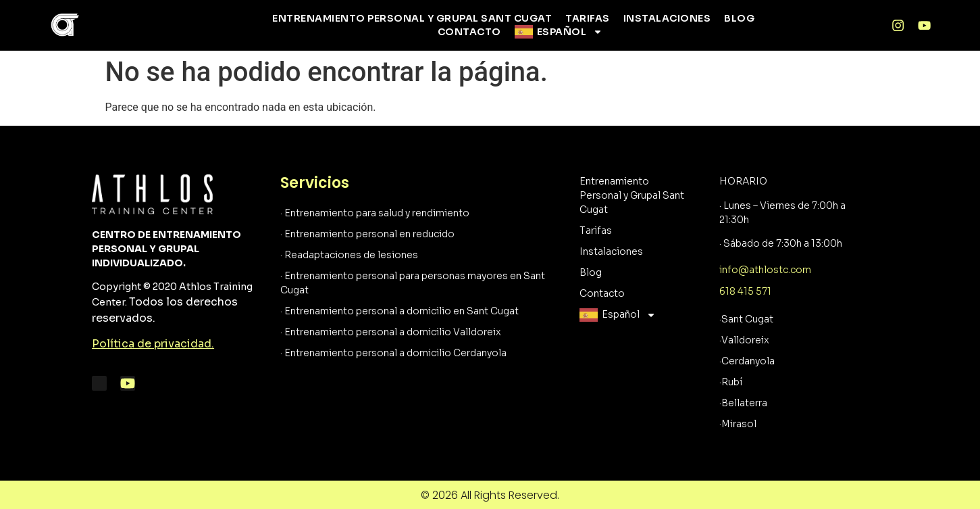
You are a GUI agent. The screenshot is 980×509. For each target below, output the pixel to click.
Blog (739, 18)
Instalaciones (667, 18)
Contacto (469, 32)
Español (570, 32)
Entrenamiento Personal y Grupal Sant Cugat (412, 18)
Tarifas (588, 18)
